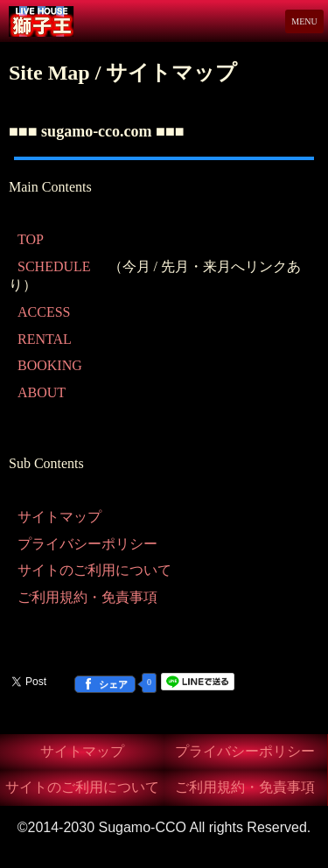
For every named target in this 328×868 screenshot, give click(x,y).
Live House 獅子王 (63, 21)
